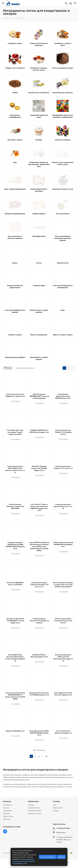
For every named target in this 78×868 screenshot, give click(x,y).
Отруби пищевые (39, 214)
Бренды (56, 811)
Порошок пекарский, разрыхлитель (15, 286)
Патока (39, 263)
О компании (7, 805)
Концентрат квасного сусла (63, 189)
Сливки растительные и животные (39, 44)
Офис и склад (8, 816)
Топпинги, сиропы (15, 335)
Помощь (31, 805)
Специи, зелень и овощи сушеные (39, 311)
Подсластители (63, 263)
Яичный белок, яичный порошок (39, 358)
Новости (6, 808)
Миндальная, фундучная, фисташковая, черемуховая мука (39, 164)
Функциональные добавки (15, 357)
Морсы (15, 263)
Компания (7, 801)
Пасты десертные (63, 214)
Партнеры (7, 819)
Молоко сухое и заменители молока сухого (63, 163)
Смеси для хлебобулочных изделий (15, 311)
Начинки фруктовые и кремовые (39, 190)
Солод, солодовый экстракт (63, 68)
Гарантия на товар (35, 813)
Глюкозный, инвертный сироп (39, 116)
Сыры (63, 310)
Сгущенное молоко (15, 43)
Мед (15, 162)
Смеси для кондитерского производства (63, 286)
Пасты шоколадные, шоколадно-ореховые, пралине (63, 238)
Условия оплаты (34, 808)
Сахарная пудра (39, 285)
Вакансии (6, 813)
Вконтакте (5, 831)
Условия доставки (34, 811)
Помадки (39, 140)
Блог (55, 805)
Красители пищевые (63, 140)
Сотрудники (7, 811)
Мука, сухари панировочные (15, 189)
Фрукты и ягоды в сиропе (63, 335)
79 (46, 756)
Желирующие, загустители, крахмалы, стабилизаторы (63, 116)
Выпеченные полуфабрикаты (15, 116)
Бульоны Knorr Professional (39, 93)
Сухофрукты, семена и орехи (63, 44)
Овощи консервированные (15, 214)
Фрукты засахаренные (39, 335)
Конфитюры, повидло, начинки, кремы (39, 69)
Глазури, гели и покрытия (15, 68)
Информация (33, 801)
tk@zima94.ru (61, 832)
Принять (61, 857)
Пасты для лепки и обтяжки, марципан (15, 237)
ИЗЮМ (15, 93)
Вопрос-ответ (58, 808)
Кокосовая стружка (15, 140)
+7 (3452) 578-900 (63, 828)
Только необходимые (48, 857)
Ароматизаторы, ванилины (63, 93)
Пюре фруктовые (39, 236)
